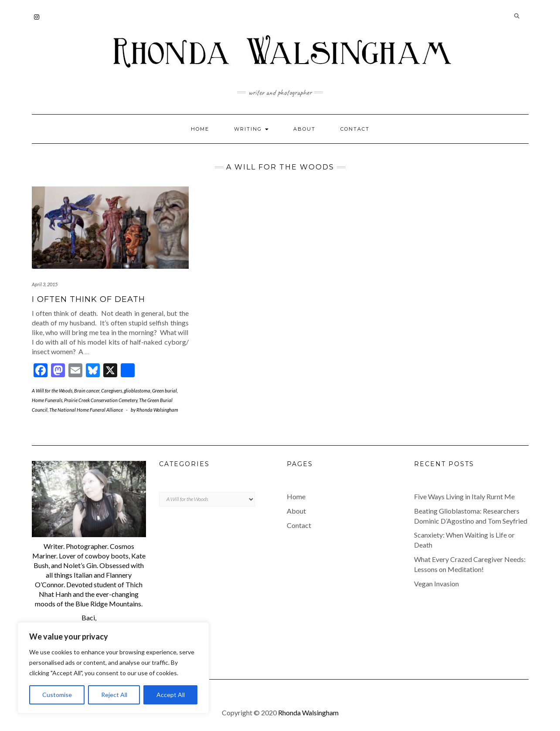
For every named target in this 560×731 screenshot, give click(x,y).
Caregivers (112, 391)
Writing (251, 129)
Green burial (165, 391)
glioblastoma (137, 391)
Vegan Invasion (436, 584)
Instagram (37, 21)
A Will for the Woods (52, 391)
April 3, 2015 (45, 284)
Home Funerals (47, 400)
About (304, 129)
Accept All (171, 695)
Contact (355, 129)
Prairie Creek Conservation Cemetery (101, 400)
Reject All (114, 695)
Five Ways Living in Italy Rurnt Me (464, 496)
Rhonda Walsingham (308, 712)
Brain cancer (87, 391)
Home (200, 129)
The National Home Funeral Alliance (86, 410)
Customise (57, 695)
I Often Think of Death (88, 299)
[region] (113, 668)
